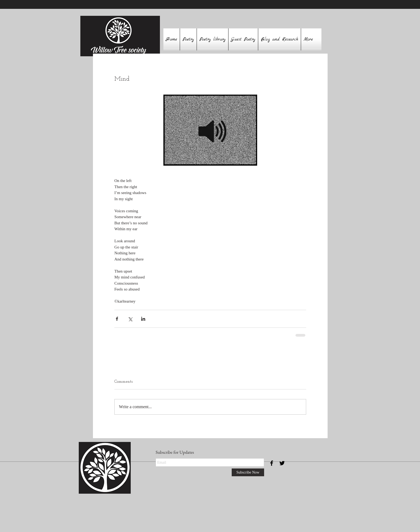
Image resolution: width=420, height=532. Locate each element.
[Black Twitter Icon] (282, 463)
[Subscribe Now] (248, 472)
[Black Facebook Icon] (272, 463)
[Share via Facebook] (117, 319)
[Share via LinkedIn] (143, 319)
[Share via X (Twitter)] (130, 319)
